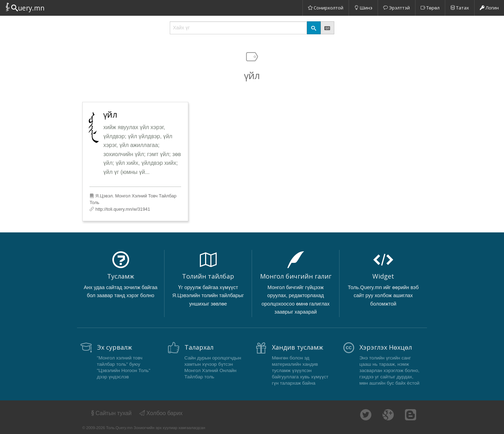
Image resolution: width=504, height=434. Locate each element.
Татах (460, 8)
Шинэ (363, 8)
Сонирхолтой (326, 8)
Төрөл (430, 8)
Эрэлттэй (397, 8)
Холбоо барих (161, 413)
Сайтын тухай (111, 413)
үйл (110, 114)
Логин (489, 8)
